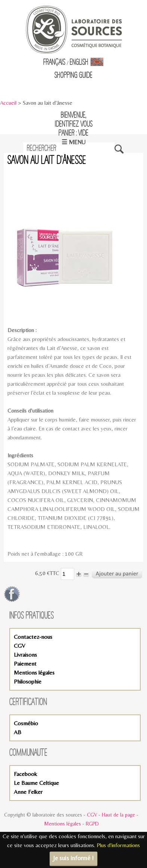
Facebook (25, 774)
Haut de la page (118, 815)
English (87, 63)
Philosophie (28, 681)
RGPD (92, 824)
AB (18, 732)
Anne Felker (28, 792)
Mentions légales (34, 673)
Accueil (8, 103)
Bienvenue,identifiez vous (74, 120)
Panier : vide (73, 133)
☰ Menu (73, 142)
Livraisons (25, 655)
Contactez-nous (33, 637)
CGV (19, 646)
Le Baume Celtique (36, 783)
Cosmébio (26, 723)
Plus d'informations (118, 845)
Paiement (25, 664)
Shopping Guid (72, 76)
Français (54, 63)
